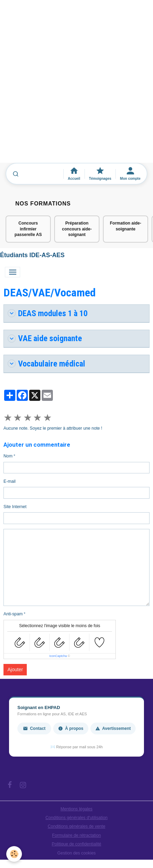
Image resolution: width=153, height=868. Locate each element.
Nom (8, 456)
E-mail (10, 481)
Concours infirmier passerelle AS (28, 229)
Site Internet (15, 507)
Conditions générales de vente (76, 826)
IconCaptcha (58, 656)
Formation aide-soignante (126, 226)
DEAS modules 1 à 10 (48, 313)
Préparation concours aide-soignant (77, 229)
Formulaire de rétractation (76, 835)
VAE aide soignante (45, 338)
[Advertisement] (76, 85)
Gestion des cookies (76, 853)
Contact (34, 728)
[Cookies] (14, 854)
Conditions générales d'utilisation (77, 818)
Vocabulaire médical (46, 364)
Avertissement (113, 728)
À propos (71, 728)
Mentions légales (76, 809)
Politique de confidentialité (76, 844)
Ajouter (15, 669)
